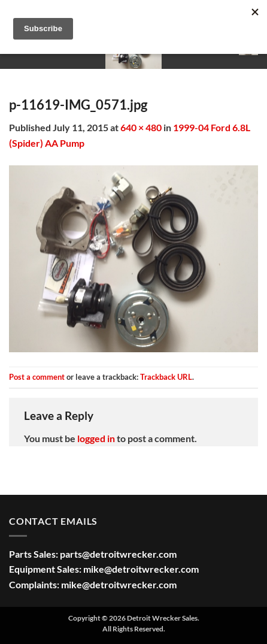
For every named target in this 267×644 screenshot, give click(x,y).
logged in (96, 438)
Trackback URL (166, 377)
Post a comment (37, 377)
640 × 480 (141, 127)
